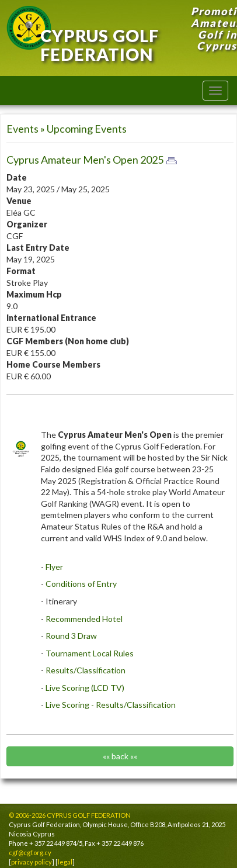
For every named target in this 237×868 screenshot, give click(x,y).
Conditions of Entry (81, 584)
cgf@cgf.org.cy (30, 853)
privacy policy (32, 862)
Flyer (54, 567)
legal (65, 862)
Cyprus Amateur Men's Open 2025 (85, 160)
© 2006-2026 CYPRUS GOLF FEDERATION (70, 815)
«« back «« (120, 756)
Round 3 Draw (71, 636)
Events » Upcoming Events (67, 129)
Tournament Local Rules (90, 653)
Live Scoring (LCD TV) (85, 688)
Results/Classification (86, 670)
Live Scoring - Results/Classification (110, 705)
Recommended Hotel (84, 619)
